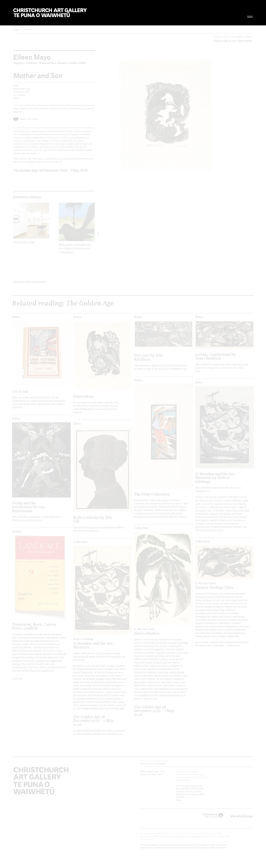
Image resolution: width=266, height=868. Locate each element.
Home (16, 29)
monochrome (56, 109)
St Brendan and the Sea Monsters (95, 643)
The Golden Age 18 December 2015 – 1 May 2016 (50, 170)
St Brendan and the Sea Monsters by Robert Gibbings (215, 478)
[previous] (10, 234)
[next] (98, 234)
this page (201, 848)
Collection (28, 29)
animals (23, 109)
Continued (17, 679)
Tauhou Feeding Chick (217, 585)
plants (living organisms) (81, 109)
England (18, 63)
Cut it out (20, 391)
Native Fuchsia (156, 631)
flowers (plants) (41, 109)
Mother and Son (44, 29)
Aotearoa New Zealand (53, 63)
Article (17, 532)
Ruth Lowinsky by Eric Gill (93, 519)
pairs (66, 109)
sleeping (18, 112)
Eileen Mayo (32, 57)
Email (179, 800)
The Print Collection (152, 494)
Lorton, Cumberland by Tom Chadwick (216, 356)
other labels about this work (33, 282)
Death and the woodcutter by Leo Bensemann (28, 507)
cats (30, 109)
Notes (16, 317)
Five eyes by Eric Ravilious (148, 357)
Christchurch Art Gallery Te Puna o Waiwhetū (50, 13)
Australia (31, 63)
